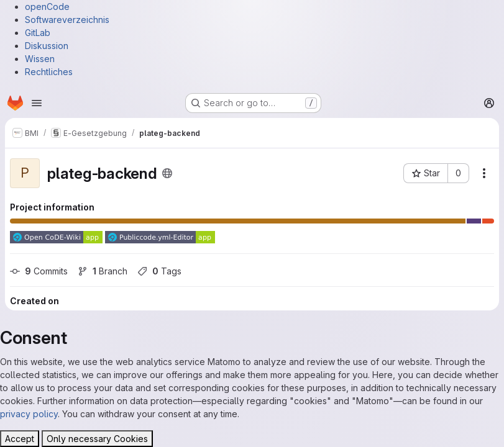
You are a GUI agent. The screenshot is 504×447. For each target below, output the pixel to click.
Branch (103, 271)
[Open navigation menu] (37, 103)
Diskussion (47, 46)
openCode (47, 7)
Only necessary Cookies (97, 439)
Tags (159, 271)
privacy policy (29, 414)
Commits (39, 271)
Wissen (40, 59)
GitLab (38, 33)
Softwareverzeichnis (67, 20)
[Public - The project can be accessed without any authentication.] (167, 173)
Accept (20, 439)
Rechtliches (49, 72)
